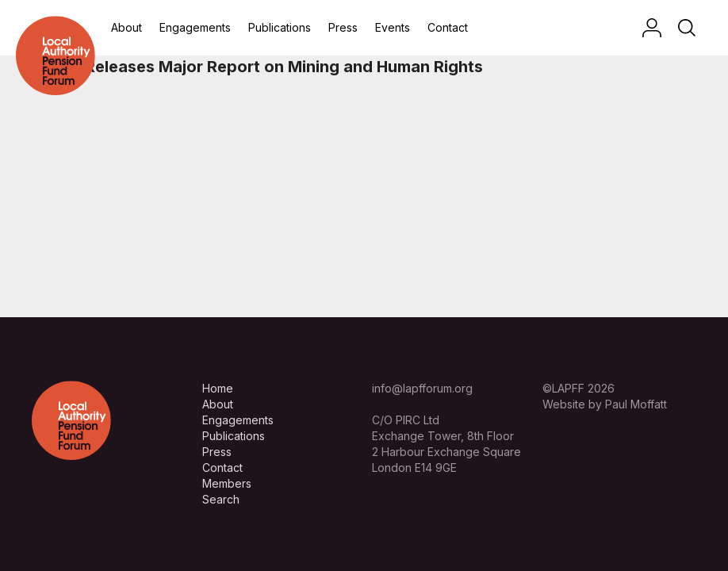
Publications (280, 27)
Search (221, 499)
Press (343, 27)
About (126, 27)
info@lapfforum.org (422, 388)
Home (218, 388)
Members (227, 483)
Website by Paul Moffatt (605, 404)
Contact (448, 27)
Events (393, 27)
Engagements (195, 27)
